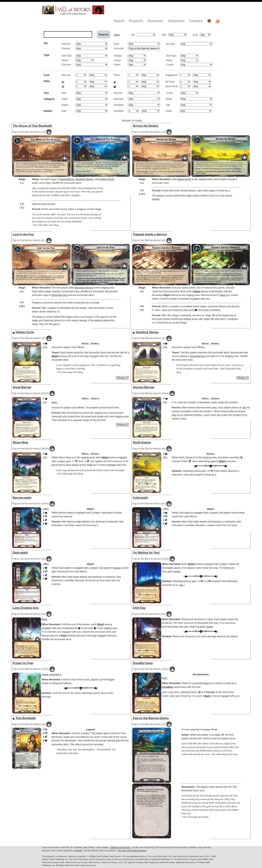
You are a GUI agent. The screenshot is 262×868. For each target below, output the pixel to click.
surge (177, 571)
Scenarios (155, 21)
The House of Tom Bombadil (32, 126)
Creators (196, 21)
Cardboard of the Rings (120, 847)
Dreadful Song (143, 663)
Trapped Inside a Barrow (150, 234)
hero (206, 683)
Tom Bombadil (26, 718)
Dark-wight (20, 553)
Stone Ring (20, 442)
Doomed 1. (56, 674)
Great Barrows (59, 295)
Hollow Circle (107, 179)
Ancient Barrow (144, 387)
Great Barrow (67, 179)
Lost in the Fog (23, 234)
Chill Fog (139, 608)
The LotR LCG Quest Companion (132, 851)
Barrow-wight (22, 498)
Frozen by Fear (23, 663)
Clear (117, 35)
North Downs (142, 442)
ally (244, 407)
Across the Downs (146, 126)
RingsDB (78, 851)
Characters (176, 21)
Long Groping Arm (26, 608)
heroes (117, 568)
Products (136, 21)
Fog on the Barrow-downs (151, 718)
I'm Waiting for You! (146, 553)
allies (222, 295)
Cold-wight (140, 498)
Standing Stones (84, 179)
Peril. (54, 402)
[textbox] (68, 34)
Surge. (45, 674)
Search (119, 21)
